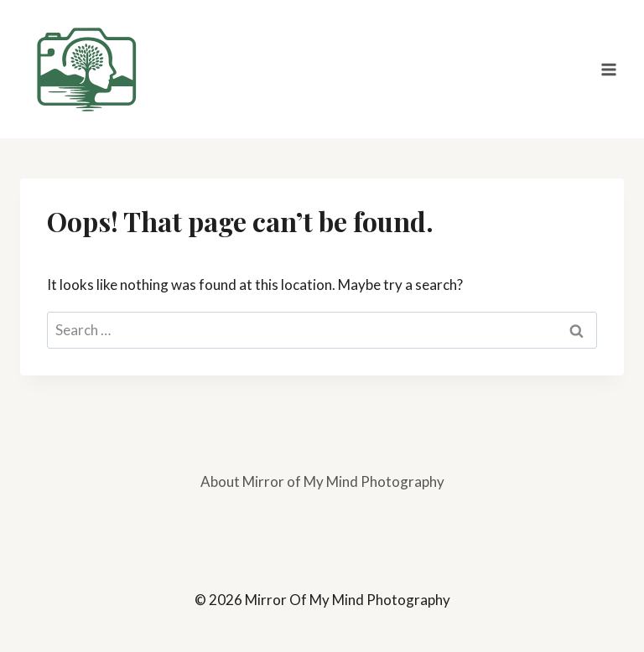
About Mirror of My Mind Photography (322, 481)
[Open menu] (608, 69)
